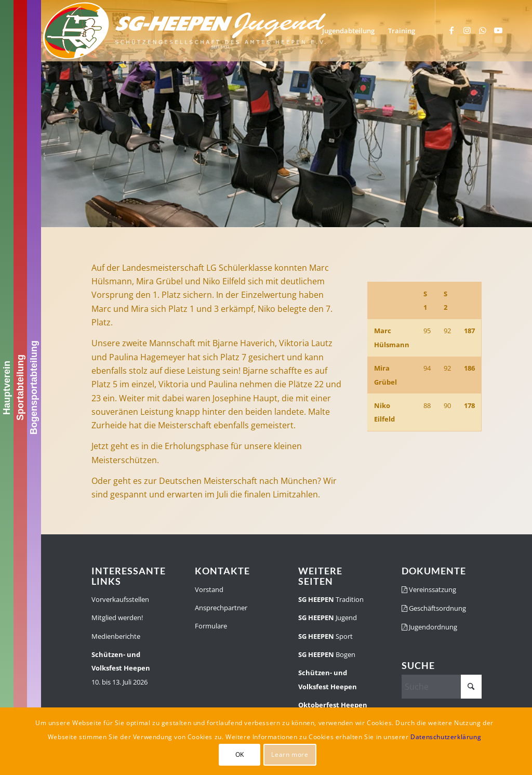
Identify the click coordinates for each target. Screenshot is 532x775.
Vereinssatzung (429, 589)
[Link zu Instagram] (467, 30)
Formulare (211, 626)
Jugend (328, 618)
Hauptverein (7, 387)
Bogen (327, 654)
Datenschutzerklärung (446, 737)
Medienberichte (116, 636)
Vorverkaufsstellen (120, 599)
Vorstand (209, 589)
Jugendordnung (429, 627)
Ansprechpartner (221, 608)
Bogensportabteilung (34, 387)
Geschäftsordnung (434, 608)
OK (240, 754)
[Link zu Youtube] (498, 30)
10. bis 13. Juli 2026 (121, 668)
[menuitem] (348, 31)
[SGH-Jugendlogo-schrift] (185, 31)
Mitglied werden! (117, 618)
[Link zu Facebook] (451, 30)
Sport (325, 636)
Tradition (331, 599)
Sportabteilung (20, 387)
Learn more (290, 754)
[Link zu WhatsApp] (483, 30)
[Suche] (442, 687)
